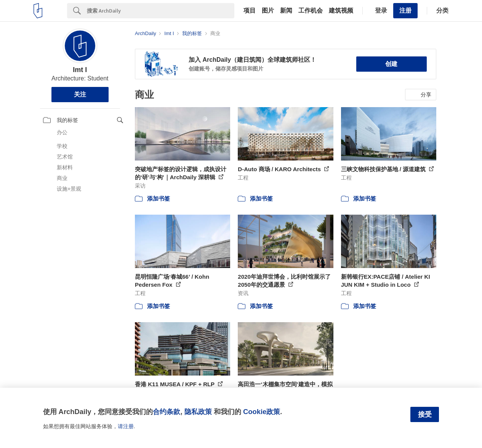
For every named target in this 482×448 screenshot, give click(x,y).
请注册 (126, 426)
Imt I (80, 70)
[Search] (161, 11)
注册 (405, 10)
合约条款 (167, 412)
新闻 (286, 11)
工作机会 (311, 11)
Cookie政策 (262, 412)
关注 (80, 94)
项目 (250, 11)
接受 (425, 414)
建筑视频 (341, 11)
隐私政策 (198, 412)
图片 (268, 11)
